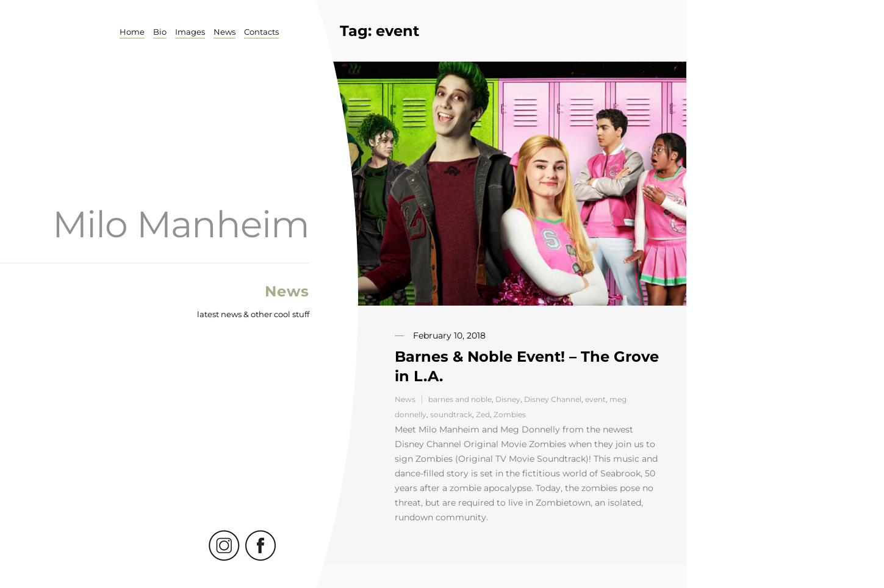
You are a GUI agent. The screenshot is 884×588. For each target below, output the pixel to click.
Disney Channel (553, 399)
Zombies (510, 414)
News (225, 32)
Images (190, 32)
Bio (160, 32)
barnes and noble (460, 399)
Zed (483, 414)
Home (132, 32)
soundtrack (451, 414)
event (595, 399)
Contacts (261, 32)
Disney (508, 399)
